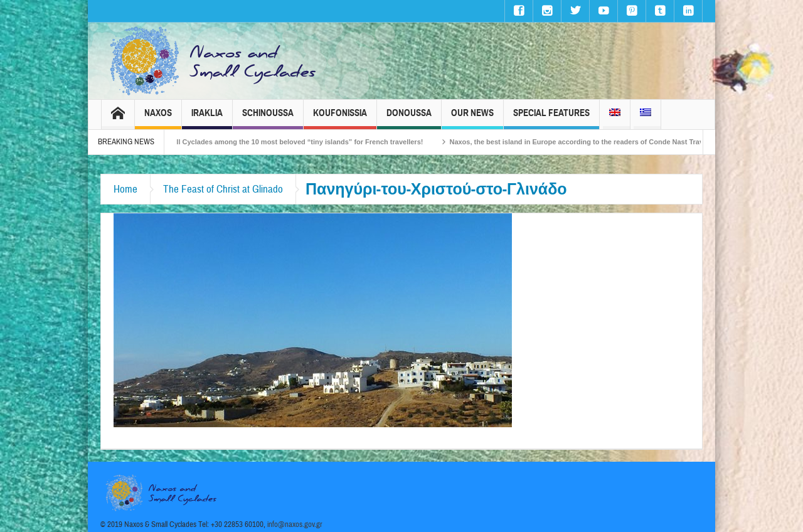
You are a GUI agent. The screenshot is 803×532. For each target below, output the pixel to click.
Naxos (158, 118)
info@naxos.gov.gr (295, 524)
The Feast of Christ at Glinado (223, 189)
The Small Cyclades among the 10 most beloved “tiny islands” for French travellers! (292, 142)
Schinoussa (268, 118)
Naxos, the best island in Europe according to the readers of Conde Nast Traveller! (591, 142)
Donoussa (409, 118)
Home (125, 189)
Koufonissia (340, 118)
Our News (472, 118)
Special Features (551, 118)
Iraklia (207, 118)
